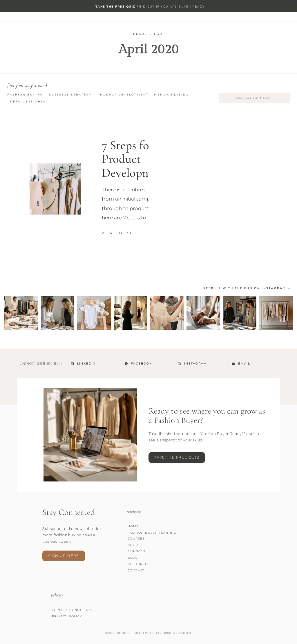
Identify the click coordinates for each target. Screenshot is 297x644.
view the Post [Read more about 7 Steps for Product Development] (119, 233)
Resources (139, 564)
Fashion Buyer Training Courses (152, 536)
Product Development (123, 94)
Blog (133, 558)
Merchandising (171, 94)
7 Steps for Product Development (135, 159)
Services (136, 551)
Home (133, 526)
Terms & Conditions (72, 610)
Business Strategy (70, 94)
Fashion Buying (25, 94)
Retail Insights (28, 101)
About (134, 545)
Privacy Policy (67, 616)
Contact (136, 570)
